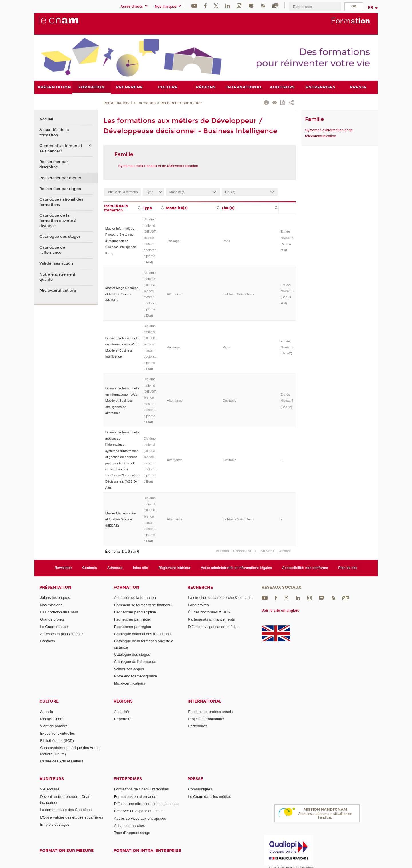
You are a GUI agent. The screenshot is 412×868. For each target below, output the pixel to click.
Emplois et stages (55, 824)
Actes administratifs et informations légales (236, 568)
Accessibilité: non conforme (305, 568)
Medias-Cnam (52, 719)
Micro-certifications (58, 290)
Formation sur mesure (67, 850)
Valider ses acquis (57, 263)
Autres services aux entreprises (140, 818)
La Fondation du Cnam (59, 612)
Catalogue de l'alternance (52, 250)
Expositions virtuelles (57, 733)
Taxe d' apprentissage (132, 833)
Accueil (46, 119)
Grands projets (52, 619)
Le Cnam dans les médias (209, 796)
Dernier (284, 551)
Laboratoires (198, 605)
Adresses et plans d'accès (62, 634)
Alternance (175, 294)
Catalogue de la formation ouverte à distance (58, 221)
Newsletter (63, 568)
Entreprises (128, 779)
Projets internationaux (206, 719)
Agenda (46, 711)
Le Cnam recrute (54, 626)
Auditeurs (52, 779)
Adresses (115, 568)
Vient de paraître (54, 726)
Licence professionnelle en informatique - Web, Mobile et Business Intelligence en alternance (122, 401)
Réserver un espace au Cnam (139, 811)
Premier (223, 551)
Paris (226, 241)
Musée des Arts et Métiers (62, 761)
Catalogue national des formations (61, 202)
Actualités (122, 711)
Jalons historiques (55, 598)
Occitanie (229, 401)
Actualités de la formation (54, 132)
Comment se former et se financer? (61, 148)
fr (371, 7)
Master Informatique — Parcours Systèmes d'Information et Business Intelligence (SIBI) (122, 241)
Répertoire (123, 719)
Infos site (141, 568)
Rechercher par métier (181, 103)
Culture (49, 701)
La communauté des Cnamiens (66, 810)
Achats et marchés (130, 825)
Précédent (242, 551)
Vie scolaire (50, 789)
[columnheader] (123, 207)
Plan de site (348, 568)
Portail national (118, 103)
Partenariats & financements (211, 619)
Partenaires (197, 726)
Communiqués (200, 789)
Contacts (89, 568)
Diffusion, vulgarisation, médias (214, 626)
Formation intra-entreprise (147, 850)
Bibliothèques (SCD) (57, 740)
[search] (315, 7)
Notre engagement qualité (57, 277)
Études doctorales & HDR (209, 612)
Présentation (55, 587)
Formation (146, 103)
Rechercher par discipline (54, 165)
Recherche (200, 587)
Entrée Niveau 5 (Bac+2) (287, 347)
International (204, 701)
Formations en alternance (135, 796)
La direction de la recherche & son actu (220, 598)
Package (173, 241)
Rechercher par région (60, 189)
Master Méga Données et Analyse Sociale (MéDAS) (122, 294)
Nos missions (51, 605)
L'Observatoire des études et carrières (72, 817)
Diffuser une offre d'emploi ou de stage (146, 804)
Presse (195, 779)
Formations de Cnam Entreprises (141, 789)
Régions (123, 701)
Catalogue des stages (60, 237)
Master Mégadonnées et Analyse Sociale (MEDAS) (121, 519)
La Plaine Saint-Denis (238, 294)
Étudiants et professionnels (210, 711)
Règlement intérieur (174, 568)
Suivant (267, 551)
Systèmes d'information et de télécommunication (158, 166)
